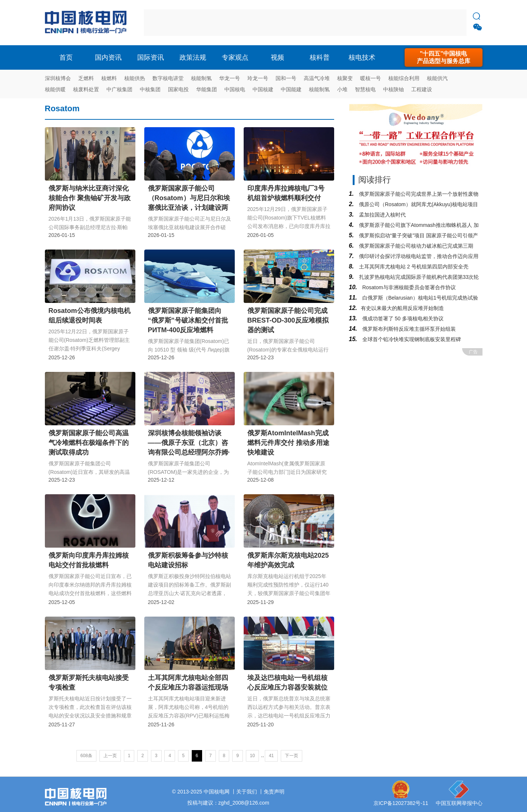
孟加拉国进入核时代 (382, 215)
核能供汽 (437, 78)
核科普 (320, 57)
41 (271, 756)
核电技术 (362, 57)
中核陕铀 (393, 89)
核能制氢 (201, 78)
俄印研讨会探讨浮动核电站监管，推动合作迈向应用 (418, 256)
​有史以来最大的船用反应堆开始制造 (402, 308)
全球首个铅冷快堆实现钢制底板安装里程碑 (411, 339)
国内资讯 (108, 57)
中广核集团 (119, 89)
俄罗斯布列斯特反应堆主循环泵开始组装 (408, 329)
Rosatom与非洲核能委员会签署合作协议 (408, 287)
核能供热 (135, 78)
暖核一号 (370, 78)
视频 (277, 57)
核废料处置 (86, 89)
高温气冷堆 (317, 78)
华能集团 (207, 89)
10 (252, 756)
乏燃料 (86, 78)
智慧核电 (365, 89)
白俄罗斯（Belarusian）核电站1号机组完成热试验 (419, 298)
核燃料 (109, 78)
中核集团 (150, 89)
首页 (66, 57)
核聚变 (345, 78)
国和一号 (286, 78)
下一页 (292, 756)
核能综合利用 (404, 78)
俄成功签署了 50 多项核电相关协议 (402, 318)
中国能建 (291, 89)
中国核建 (263, 89)
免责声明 (274, 792)
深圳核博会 (58, 78)
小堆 (342, 89)
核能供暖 (55, 89)
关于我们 (247, 792)
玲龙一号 (258, 78)
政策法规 (193, 57)
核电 (88, 23)
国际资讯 (151, 57)
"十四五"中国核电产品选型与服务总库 (444, 57)
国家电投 (178, 89)
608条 (86, 756)
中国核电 (235, 89)
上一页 (110, 756)
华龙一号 (230, 78)
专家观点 (235, 57)
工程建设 (422, 89)
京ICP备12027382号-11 (401, 803)
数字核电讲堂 (168, 78)
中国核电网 (217, 792)
